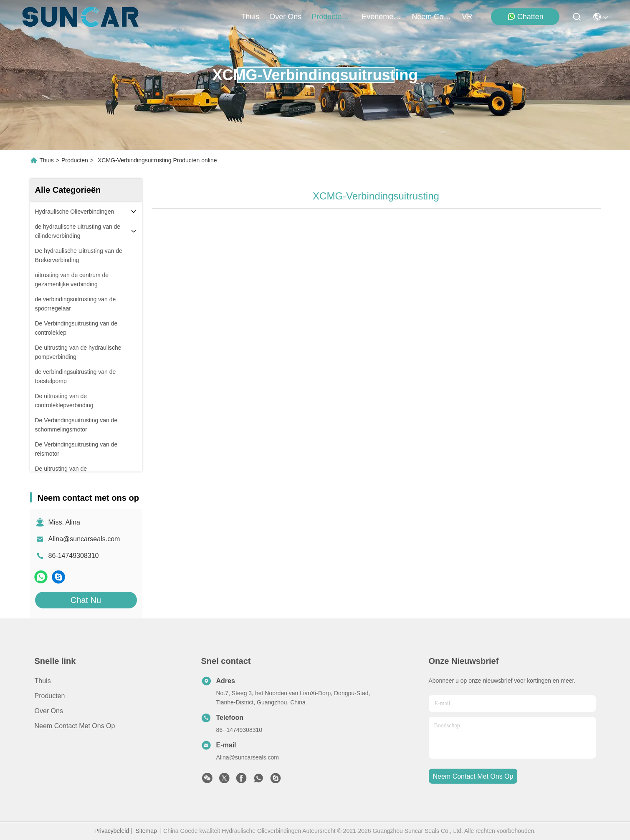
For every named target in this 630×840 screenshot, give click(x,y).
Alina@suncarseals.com (84, 539)
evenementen (382, 17)
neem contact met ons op (432, 17)
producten (331, 17)
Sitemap (146, 831)
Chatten (525, 16)
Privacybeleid (112, 831)
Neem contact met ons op (75, 726)
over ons (285, 17)
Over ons (49, 711)
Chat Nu (86, 600)
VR (467, 17)
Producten (75, 160)
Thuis (250, 17)
